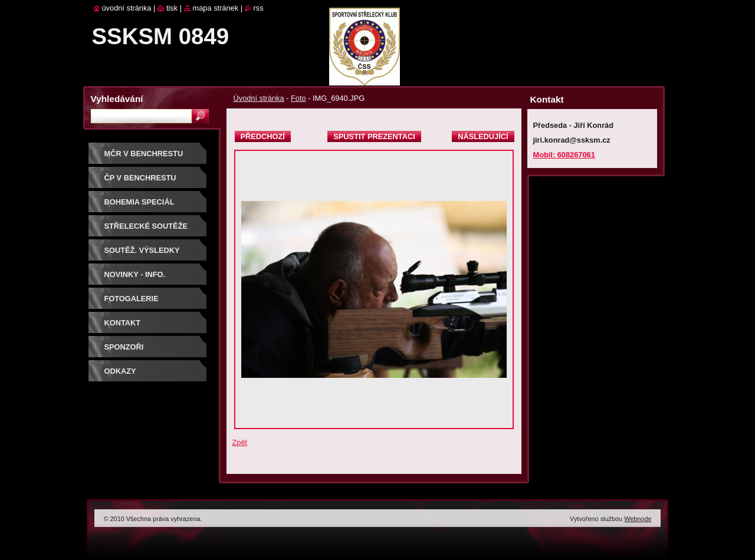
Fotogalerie (132, 299)
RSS (259, 8)
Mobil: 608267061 (564, 155)
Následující (483, 136)
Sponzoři (124, 347)
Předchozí (263, 136)
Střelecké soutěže (146, 226)
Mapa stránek (216, 8)
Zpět (240, 442)
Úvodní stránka (259, 98)
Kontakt (123, 323)
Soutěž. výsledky (142, 250)
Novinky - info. (135, 274)
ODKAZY (120, 371)
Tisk (172, 8)
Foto (298, 98)
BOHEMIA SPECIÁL (139, 202)
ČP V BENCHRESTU (140, 178)
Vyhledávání (117, 99)
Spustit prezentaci (374, 136)
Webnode (638, 519)
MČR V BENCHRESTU (144, 154)
